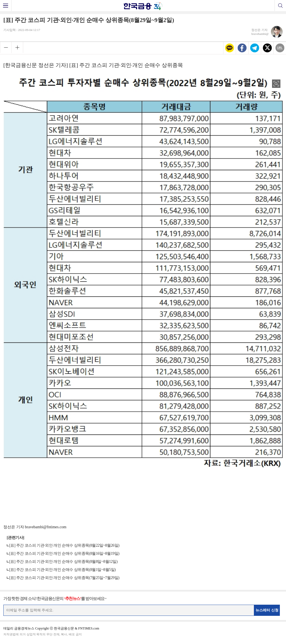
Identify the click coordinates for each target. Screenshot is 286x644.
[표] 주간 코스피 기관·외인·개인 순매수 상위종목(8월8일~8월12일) (63, 562)
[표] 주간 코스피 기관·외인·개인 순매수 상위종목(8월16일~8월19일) (64, 553)
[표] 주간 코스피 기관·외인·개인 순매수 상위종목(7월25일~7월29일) (64, 578)
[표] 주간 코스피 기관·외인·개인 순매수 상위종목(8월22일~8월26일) (64, 545)
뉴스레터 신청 (267, 610)
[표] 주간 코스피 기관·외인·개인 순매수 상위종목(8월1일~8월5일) (62, 570)
